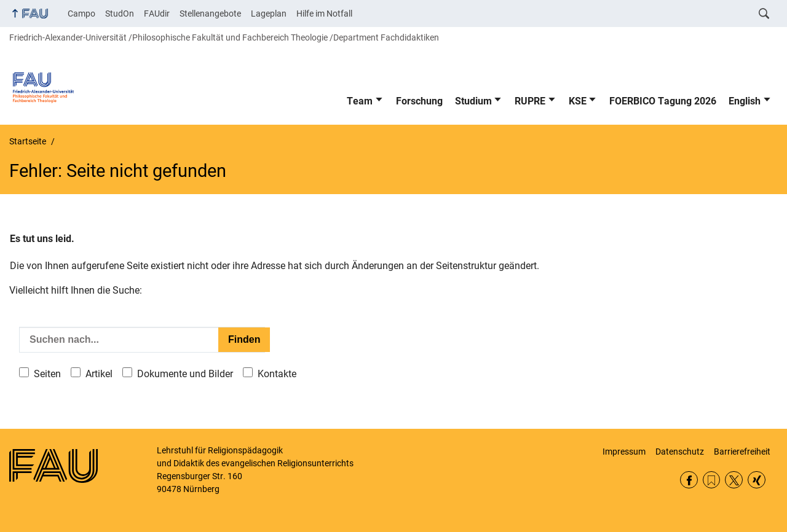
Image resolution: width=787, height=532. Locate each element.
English (745, 101)
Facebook (689, 480)
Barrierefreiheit (742, 452)
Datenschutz (680, 452)
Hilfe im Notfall (324, 14)
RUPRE (530, 101)
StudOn (120, 14)
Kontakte (277, 374)
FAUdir (157, 14)
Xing (757, 480)
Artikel (99, 374)
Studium (473, 101)
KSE (578, 101)
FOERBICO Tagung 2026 (663, 101)
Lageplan (269, 14)
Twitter (734, 480)
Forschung (419, 101)
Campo (81, 14)
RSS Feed (712, 480)
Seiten (47, 374)
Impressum (624, 452)
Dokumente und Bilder (185, 374)
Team (360, 101)
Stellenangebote (210, 14)
